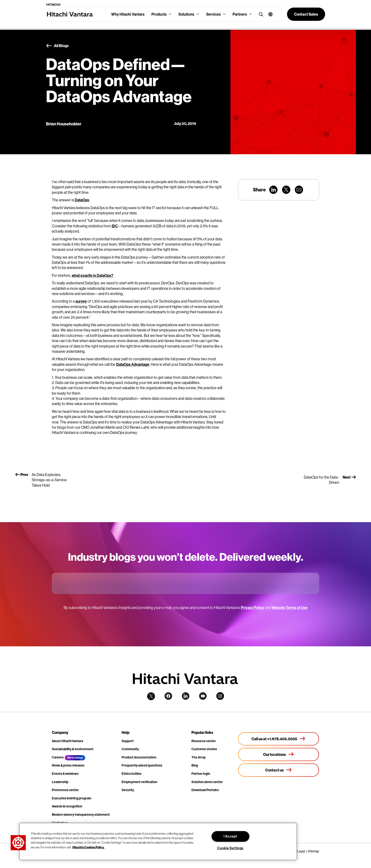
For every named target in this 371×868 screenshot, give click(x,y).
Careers (58, 757)
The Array (199, 757)
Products (159, 14)
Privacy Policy (252, 608)
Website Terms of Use (289, 608)
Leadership (60, 782)
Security (128, 790)
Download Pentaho (205, 790)
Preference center (65, 790)
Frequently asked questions (142, 765)
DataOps (82, 200)
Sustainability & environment (73, 749)
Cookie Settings (230, 848)
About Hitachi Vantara (67, 741)
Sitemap (313, 851)
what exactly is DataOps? (93, 275)
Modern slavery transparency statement (81, 815)
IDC (115, 226)
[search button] (260, 14)
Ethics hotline (132, 774)
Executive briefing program (72, 798)
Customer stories (204, 749)
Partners (240, 14)
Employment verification (139, 782)
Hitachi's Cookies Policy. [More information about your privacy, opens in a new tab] (88, 847)
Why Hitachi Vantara (128, 14)
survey (81, 301)
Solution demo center (207, 782)
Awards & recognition (67, 806)
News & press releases (68, 765)
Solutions (186, 14)
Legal (301, 851)
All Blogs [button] (57, 46)
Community (130, 749)
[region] (158, 842)
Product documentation (139, 757)
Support (128, 741)
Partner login (201, 774)
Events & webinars (65, 774)
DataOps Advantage (133, 364)
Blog (195, 765)
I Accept (230, 836)
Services (213, 14)
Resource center (204, 741)
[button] (269, 14)
